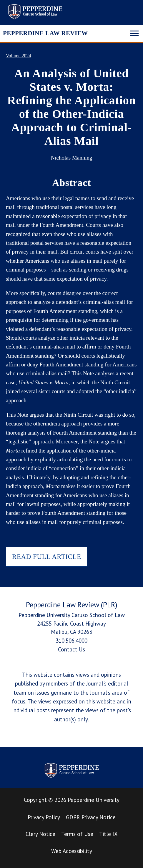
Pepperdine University (94, 800)
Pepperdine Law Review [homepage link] (35, 12)
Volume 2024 (18, 56)
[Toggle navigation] (134, 33)
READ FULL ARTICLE (47, 557)
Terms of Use (77, 834)
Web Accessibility (72, 851)
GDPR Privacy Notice (91, 817)
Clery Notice (40, 834)
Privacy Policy (44, 817)
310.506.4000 (71, 641)
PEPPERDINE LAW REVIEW (45, 33)
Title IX (108, 834)
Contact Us (71, 649)
